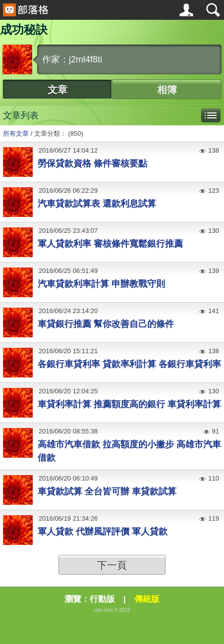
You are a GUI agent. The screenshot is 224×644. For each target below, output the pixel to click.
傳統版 (147, 599)
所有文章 (16, 134)
